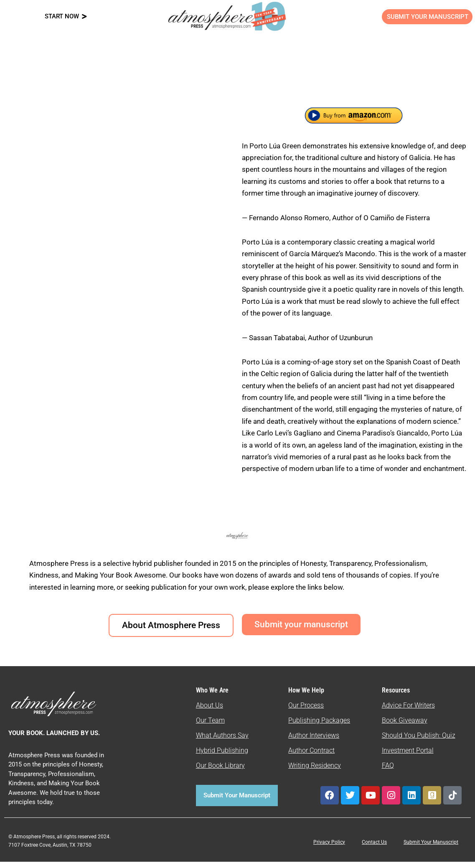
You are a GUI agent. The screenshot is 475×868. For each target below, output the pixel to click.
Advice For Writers (408, 711)
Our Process (306, 711)
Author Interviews (314, 742)
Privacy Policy (329, 848)
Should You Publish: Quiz (419, 742)
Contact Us (374, 848)
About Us (210, 711)
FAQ (388, 772)
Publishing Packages (319, 727)
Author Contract (311, 757)
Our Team (210, 727)
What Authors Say (222, 742)
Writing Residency (315, 772)
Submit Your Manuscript (431, 848)
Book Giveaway (405, 727)
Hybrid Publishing (222, 757)
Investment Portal (408, 757)
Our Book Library (220, 772)
